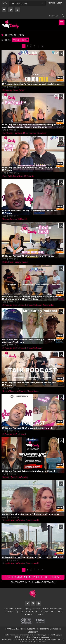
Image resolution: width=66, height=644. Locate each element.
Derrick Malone (9, 391)
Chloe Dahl (7, 176)
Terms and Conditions (52, 609)
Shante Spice (33, 391)
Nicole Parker (19, 90)
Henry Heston (8, 520)
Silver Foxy (42, 133)
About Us (8, 609)
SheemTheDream (35, 305)
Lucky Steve (18, 176)
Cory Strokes (8, 133)
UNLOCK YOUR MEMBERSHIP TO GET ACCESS (33, 577)
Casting (19, 609)
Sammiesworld (33, 520)
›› (42, 46)
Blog (53, 612)
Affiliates (44, 612)
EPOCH (18, 637)
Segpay (57, 635)
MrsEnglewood (30, 133)
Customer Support (29, 612)
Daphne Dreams (10, 219)
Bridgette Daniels (10, 477)
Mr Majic (18, 133)
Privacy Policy (12, 612)
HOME (4, 3)
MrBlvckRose (8, 262)
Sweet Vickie (49, 305)
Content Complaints (34, 614)
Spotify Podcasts (32, 609)
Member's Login (55, 3)
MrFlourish (7, 90)
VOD (60, 612)
